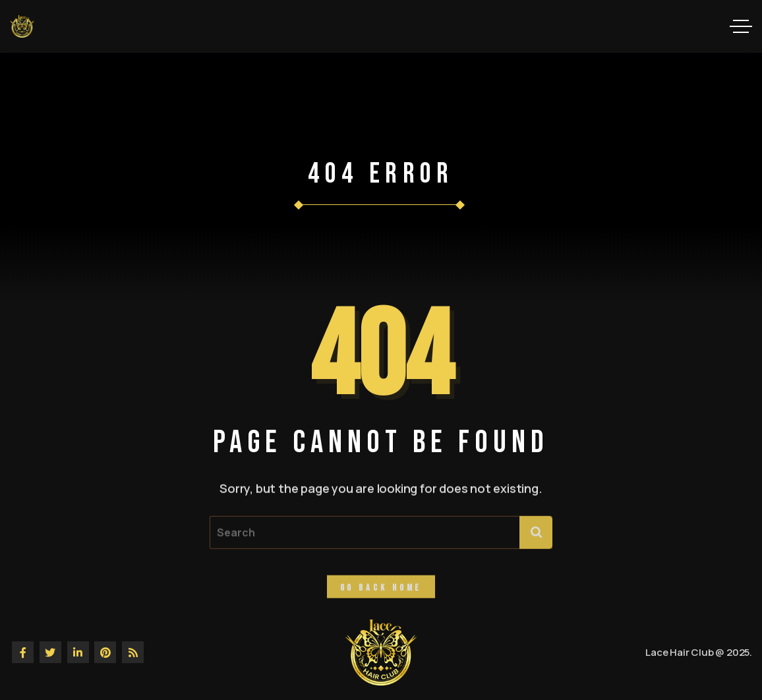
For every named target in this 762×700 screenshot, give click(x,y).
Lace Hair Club (679, 652)
